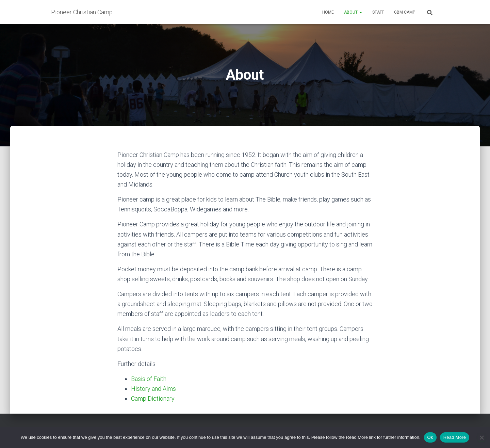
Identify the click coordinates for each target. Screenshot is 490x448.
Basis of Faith (149, 379)
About (353, 12)
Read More (455, 437)
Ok (430, 437)
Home (328, 12)
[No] (481, 437)
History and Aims (153, 389)
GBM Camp (405, 12)
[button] (360, 12)
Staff (378, 12)
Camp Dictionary (153, 398)
